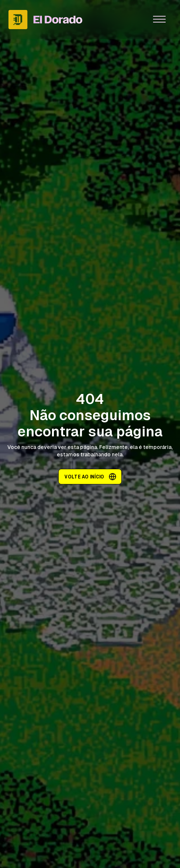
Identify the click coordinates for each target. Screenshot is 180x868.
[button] (159, 20)
